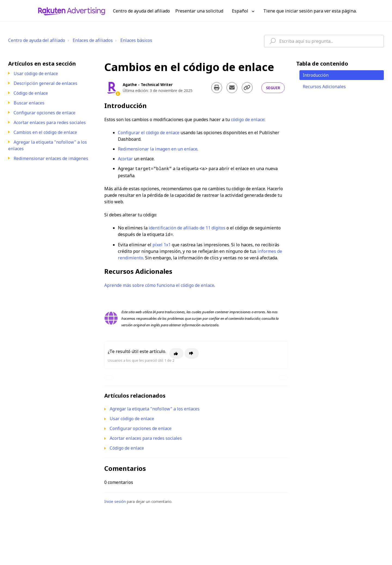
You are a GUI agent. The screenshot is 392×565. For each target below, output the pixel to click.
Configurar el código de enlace (149, 133)
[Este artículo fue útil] (176, 352)
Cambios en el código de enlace (45, 132)
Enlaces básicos (136, 40)
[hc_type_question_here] (324, 41)
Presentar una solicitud (199, 11)
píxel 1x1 (162, 244)
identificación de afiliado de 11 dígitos (187, 227)
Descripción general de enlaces (45, 83)
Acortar (125, 159)
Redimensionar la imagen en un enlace (158, 149)
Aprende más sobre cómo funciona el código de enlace (159, 284)
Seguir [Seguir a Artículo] (273, 88)
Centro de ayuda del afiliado (37, 40)
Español (241, 11)
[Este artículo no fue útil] (192, 352)
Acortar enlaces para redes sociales (50, 122)
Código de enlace (31, 93)
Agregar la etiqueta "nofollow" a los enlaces (155, 408)
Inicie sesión (115, 500)
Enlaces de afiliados (93, 40)
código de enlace (248, 119)
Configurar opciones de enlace (45, 113)
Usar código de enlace (36, 73)
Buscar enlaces (29, 103)
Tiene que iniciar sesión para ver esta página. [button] (310, 11)
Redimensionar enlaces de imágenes (51, 158)
